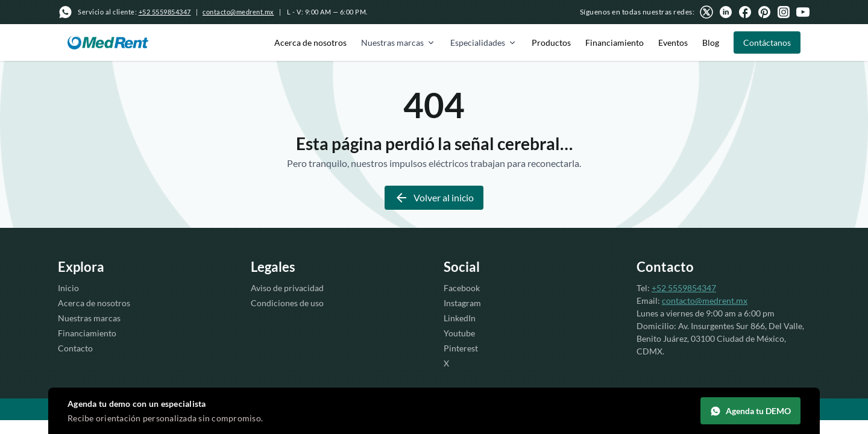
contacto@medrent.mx (238, 12)
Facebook (462, 288)
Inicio (68, 288)
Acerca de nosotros (310, 42)
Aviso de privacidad (287, 288)
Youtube (459, 333)
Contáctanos (767, 42)
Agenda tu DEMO (750, 411)
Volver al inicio (434, 198)
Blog (711, 42)
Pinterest (461, 348)
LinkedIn (460, 318)
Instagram (462, 303)
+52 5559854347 (684, 288)
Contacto (75, 348)
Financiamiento (615, 42)
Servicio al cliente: (134, 12)
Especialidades (484, 42)
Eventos (673, 42)
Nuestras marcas (398, 42)
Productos (551, 42)
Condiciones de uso (287, 303)
